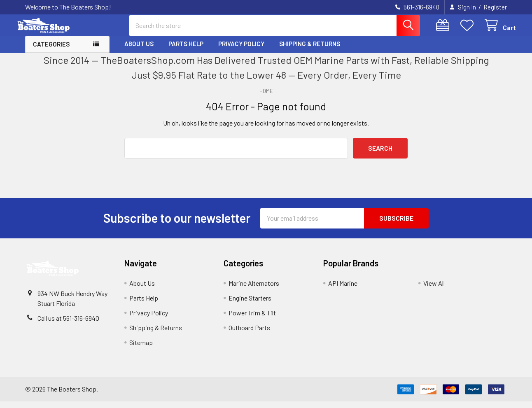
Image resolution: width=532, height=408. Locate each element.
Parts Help (186, 51)
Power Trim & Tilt (252, 319)
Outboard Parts (249, 334)
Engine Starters (250, 304)
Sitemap (141, 349)
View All (434, 290)
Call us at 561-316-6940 (68, 325)
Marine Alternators (254, 290)
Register (495, 7)
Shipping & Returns (310, 51)
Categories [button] (51, 51)
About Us (139, 51)
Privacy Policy (241, 51)
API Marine (343, 290)
